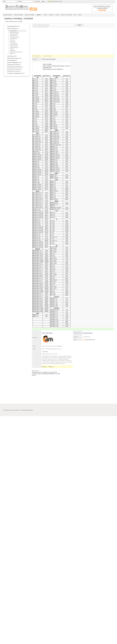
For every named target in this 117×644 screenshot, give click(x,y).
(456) (13, 28)
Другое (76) (12, 53)
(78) (16, 73)
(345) (14, 58)
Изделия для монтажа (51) (16, 52)
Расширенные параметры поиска (40, 27)
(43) (15, 67)
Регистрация (51, 1)
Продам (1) (44, 367)
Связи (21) (12, 40)
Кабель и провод (13, 21)
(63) (12, 60)
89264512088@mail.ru (89, 340)
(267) (14, 26)
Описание (45, 351)
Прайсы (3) (51, 367)
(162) (15, 69)
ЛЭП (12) (12, 49)
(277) (14, 71)
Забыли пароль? (58, 1)
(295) (12, 56)
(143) (14, 63)
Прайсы (7, 21)
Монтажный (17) (14, 36)
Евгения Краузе (88, 333)
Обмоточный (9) (14, 46)
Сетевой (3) (13, 42)
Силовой (20, 21)
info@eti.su (31, 640)
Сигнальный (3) (13, 39)
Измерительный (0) (14, 33)
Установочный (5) (14, 45)
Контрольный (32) (14, 34)
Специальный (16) (14, 47)
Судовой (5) (13, 50)
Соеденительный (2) (15, 37)
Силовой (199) (13, 31)
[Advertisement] (73, 391)
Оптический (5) (13, 43)
